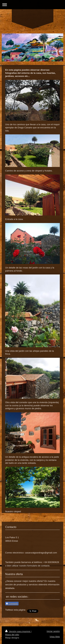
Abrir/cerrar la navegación (32, 5)
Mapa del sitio (12, 635)
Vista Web (55, 637)
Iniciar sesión (53, 631)
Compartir (12, 604)
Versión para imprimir (18, 631)
